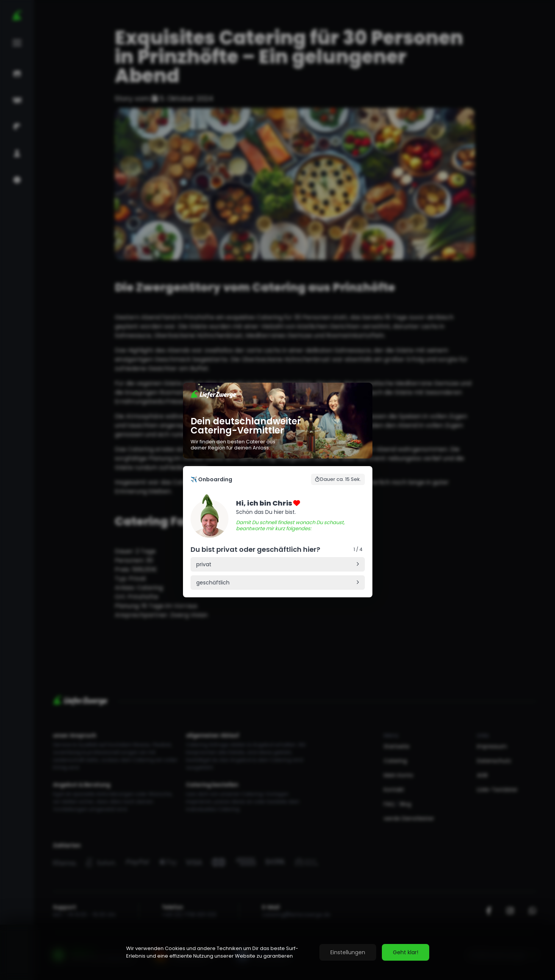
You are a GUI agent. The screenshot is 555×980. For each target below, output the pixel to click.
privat (204, 564)
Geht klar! (406, 952)
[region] (277, 952)
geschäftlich (213, 583)
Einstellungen (348, 952)
